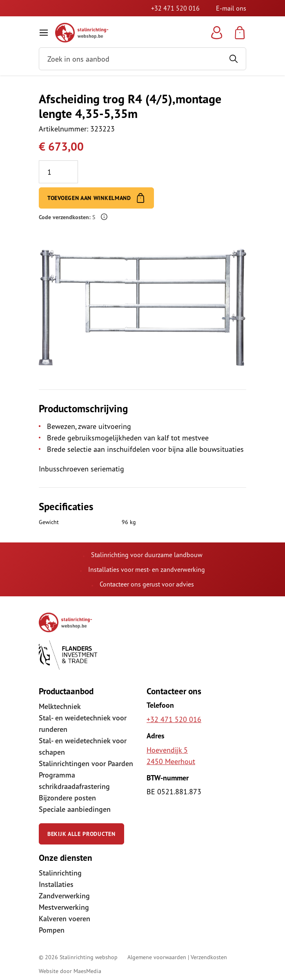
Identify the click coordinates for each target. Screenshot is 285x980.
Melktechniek (60, 706)
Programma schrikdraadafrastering (74, 781)
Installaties (56, 884)
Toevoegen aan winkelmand (96, 198)
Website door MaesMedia (70, 971)
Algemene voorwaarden (157, 957)
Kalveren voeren (65, 919)
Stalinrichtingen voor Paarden (86, 763)
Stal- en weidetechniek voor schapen (83, 746)
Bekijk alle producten (81, 834)
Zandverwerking (64, 896)
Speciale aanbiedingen (75, 809)
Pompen (52, 930)
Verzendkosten (209, 957)
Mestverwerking (64, 907)
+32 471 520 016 (175, 8)
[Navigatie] (44, 33)
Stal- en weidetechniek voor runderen (83, 723)
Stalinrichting (60, 873)
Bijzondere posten (67, 798)
